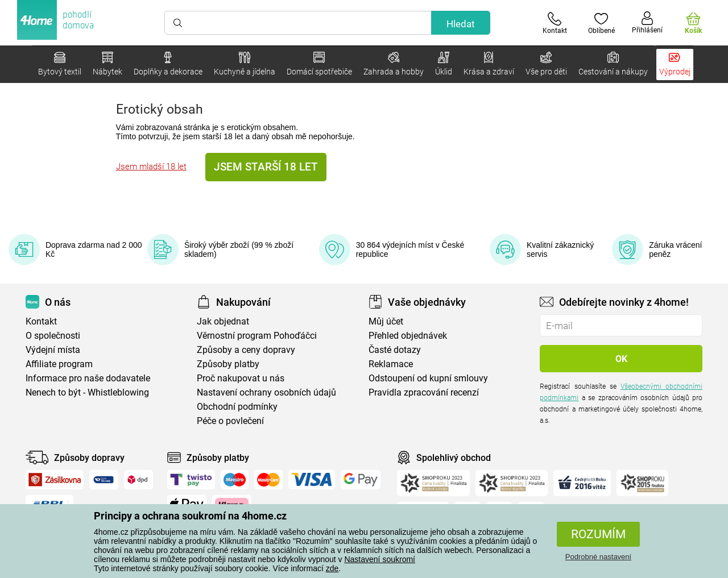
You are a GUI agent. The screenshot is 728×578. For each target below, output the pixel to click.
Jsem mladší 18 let (151, 167)
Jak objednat (223, 321)
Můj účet (386, 321)
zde (332, 568)
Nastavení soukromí (380, 559)
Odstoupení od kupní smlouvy (428, 378)
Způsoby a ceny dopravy (246, 350)
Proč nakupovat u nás (241, 378)
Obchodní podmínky (237, 407)
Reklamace (391, 364)
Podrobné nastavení (598, 557)
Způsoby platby (228, 364)
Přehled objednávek (408, 336)
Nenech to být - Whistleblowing (87, 392)
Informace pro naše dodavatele (88, 378)
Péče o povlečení (230, 421)
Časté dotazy (395, 350)
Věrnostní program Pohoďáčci (257, 336)
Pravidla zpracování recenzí (424, 392)
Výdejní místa (53, 350)
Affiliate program (59, 364)
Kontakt (41, 321)
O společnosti (53, 336)
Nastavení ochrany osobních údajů (266, 392)
